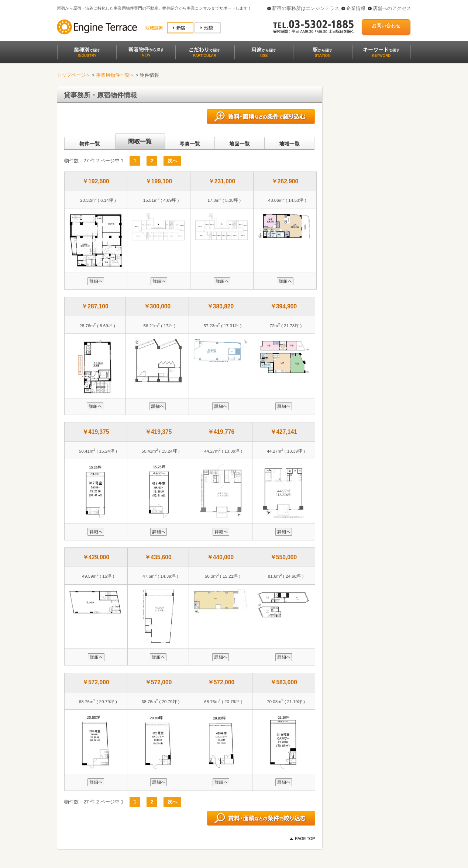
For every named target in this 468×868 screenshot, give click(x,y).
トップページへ (74, 75)
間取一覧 (140, 142)
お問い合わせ (386, 26)
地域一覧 (290, 142)
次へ (172, 161)
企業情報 (356, 8)
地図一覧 (240, 142)
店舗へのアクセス (392, 8)
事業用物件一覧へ (115, 75)
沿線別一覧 (89, 142)
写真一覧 (190, 142)
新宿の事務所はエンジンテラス (306, 8)
